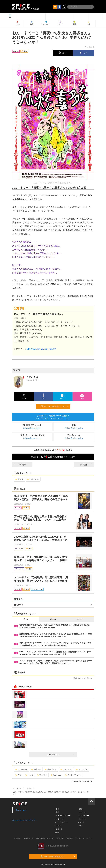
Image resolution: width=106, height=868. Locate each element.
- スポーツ (59, 829)
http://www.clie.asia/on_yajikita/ (41, 349)
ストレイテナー (73, 775)
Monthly (80, 619)
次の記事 (86, 465)
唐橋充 (19, 479)
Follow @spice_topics (32, 428)
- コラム (81, 822)
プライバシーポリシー (84, 838)
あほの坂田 (82, 769)
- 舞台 (57, 812)
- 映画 (57, 832)
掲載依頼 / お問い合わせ (45, 838)
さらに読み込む (61, 754)
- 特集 (80, 826)
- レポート (82, 819)
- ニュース (82, 812)
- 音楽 (57, 809)
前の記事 (20, 465)
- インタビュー (83, 816)
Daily (26, 619)
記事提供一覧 (28, 838)
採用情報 (60, 838)
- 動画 (80, 809)
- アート (58, 826)
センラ (29, 775)
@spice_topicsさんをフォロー (25, 820)
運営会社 (17, 838)
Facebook (21, 810)
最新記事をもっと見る (83, 678)
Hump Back (21, 769)
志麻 (18, 775)
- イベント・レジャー (63, 816)
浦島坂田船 (51, 769)
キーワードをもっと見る (82, 782)
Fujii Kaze (56, 775)
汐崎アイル (33, 479)
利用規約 (70, 838)
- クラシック (60, 819)
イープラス (17, 788)
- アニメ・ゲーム (61, 822)
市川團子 (42, 775)
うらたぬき (66, 769)
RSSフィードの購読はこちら (55, 406)
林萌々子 (36, 769)
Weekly (53, 619)
